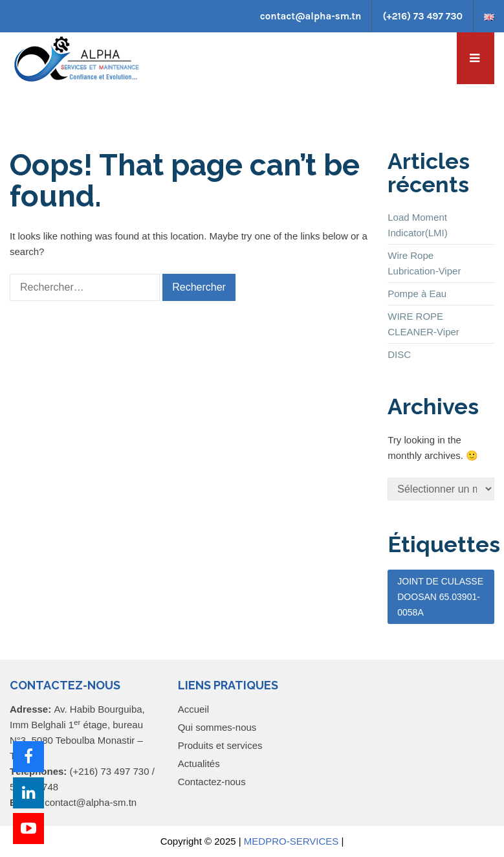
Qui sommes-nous (217, 727)
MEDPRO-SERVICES (291, 841)
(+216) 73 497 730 (422, 16)
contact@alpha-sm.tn (311, 16)
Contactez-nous (212, 782)
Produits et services (220, 745)
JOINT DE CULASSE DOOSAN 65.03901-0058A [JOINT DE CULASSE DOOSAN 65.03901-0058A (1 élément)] (440, 597)
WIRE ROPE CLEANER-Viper (423, 324)
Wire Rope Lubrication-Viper (424, 263)
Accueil (193, 709)
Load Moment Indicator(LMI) (418, 225)
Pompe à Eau (417, 294)
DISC (399, 354)
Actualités (199, 763)
